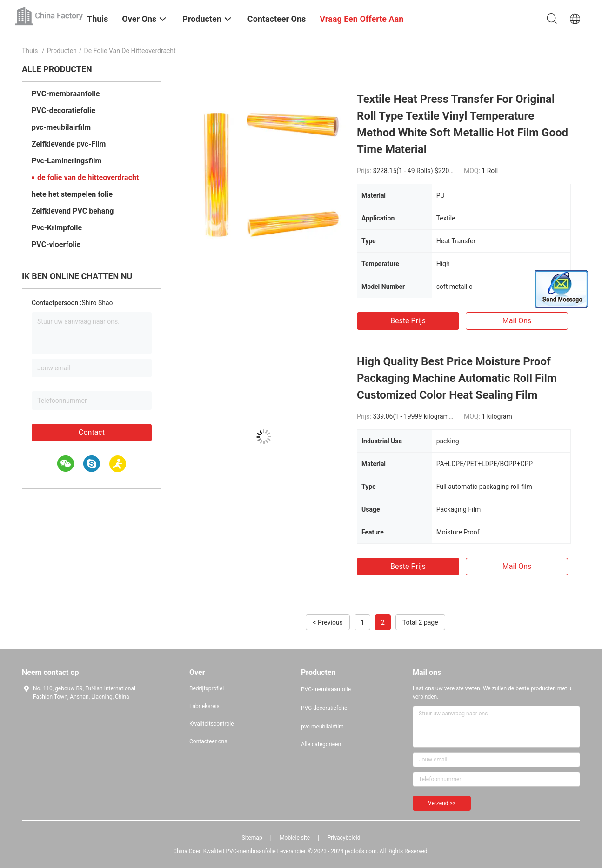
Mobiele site (295, 838)
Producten (62, 51)
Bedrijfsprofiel (207, 688)
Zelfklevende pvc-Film (69, 144)
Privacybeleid (344, 838)
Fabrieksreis (204, 706)
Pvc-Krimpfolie (57, 228)
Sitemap (252, 838)
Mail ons (517, 321)
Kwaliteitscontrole (212, 724)
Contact (92, 432)
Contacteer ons (208, 741)
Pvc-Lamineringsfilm (67, 161)
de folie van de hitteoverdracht (88, 177)
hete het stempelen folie (72, 194)
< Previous (328, 622)
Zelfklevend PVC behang (73, 211)
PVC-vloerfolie (56, 244)
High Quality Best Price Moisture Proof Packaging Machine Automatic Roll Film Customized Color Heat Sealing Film (457, 378)
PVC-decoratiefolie (64, 110)
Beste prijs (408, 321)
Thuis (30, 51)
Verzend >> (442, 803)
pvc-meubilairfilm (61, 127)
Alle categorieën (321, 744)
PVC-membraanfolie (66, 94)
